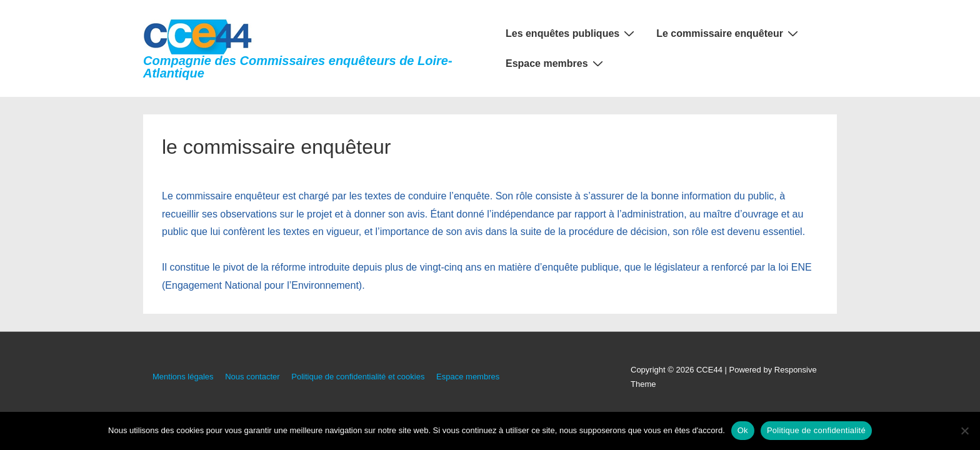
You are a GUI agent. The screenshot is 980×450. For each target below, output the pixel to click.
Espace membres (556, 63)
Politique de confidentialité (816, 430)
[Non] (964, 431)
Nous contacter (252, 377)
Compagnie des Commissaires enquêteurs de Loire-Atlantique (298, 67)
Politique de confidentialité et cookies (358, 377)
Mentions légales (183, 377)
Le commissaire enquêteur (729, 33)
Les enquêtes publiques (572, 33)
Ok (743, 430)
